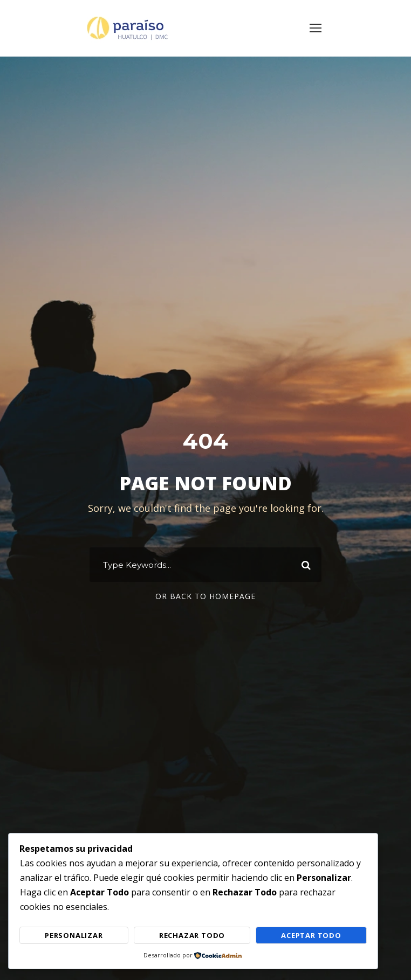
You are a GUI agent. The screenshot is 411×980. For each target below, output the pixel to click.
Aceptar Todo (311, 935)
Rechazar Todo (192, 935)
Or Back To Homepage (206, 596)
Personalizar (74, 935)
